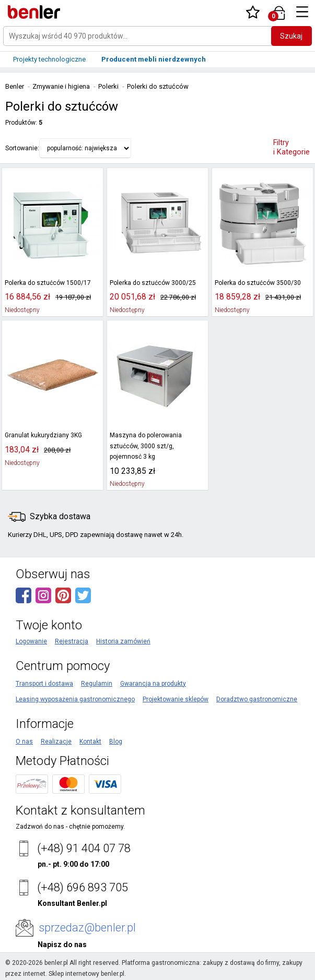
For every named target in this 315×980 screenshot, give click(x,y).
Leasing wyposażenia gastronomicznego (75, 699)
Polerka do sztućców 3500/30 (258, 283)
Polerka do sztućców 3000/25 (153, 283)
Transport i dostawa (44, 684)
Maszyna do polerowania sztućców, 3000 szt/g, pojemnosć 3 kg (146, 446)
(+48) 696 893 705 (83, 887)
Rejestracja (72, 641)
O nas (24, 742)
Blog (116, 742)
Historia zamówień (123, 641)
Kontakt (90, 742)
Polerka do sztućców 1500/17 (48, 283)
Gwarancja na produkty (153, 684)
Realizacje (56, 742)
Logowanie (31, 641)
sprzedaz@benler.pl (87, 928)
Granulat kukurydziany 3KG (43, 435)
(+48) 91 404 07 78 (84, 848)
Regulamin (97, 684)
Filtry (291, 147)
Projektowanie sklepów (176, 699)
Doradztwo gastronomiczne (257, 699)
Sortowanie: (22, 148)
